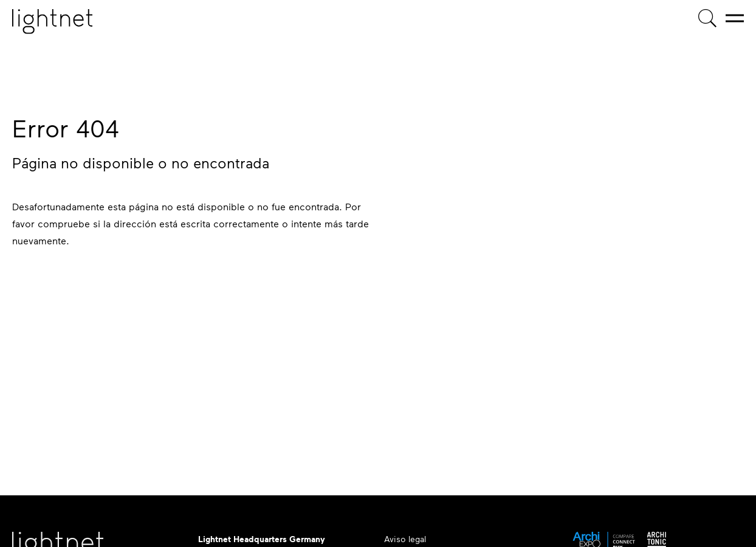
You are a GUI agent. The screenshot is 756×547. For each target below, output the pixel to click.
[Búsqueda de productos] (707, 18)
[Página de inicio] (52, 22)
